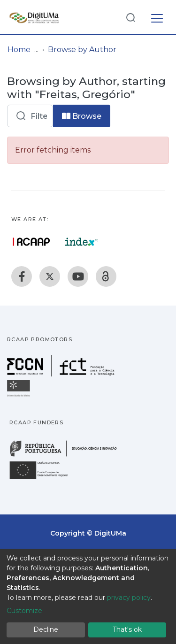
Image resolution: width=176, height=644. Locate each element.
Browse (82, 116)
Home (19, 50)
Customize (24, 611)
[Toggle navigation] (157, 17)
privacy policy (129, 598)
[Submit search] (130, 17)
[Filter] (30, 116)
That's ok (127, 629)
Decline (46, 629)
